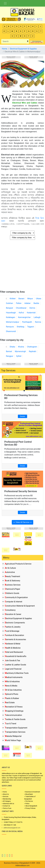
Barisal (9, 351)
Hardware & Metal (12, 644)
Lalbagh (37, 317)
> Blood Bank (29, 794)
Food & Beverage (12, 631)
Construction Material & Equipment (20, 606)
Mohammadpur (13, 322)
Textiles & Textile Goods (15, 719)
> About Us (5, 794)
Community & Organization (16, 597)
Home (4, 49)
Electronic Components (15, 623)
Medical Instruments (14, 677)
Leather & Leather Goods (15, 665)
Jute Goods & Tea (12, 660)
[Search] (14, 41)
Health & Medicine (13, 648)
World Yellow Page (13, 740)
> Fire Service (29, 801)
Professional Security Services (21, 491)
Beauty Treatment (12, 576)
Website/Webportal (13, 736)
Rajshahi (32, 351)
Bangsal (9, 308)
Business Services (13, 585)
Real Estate (10, 703)
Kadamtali (31, 313)
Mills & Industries (12, 682)
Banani (21, 299)
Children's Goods (12, 593)
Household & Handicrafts (16, 656)
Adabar (28, 303)
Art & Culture (10, 568)
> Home (4, 792)
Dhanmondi (11, 331)
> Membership (6, 799)
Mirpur (30, 299)
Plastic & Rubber (12, 698)
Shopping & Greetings (14, 711)
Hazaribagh (11, 313)
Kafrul (21, 313)
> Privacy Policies (30, 808)
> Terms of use (7, 808)
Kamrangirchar (24, 317)
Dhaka (12, 347)
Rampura (10, 327)
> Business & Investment (32, 792)
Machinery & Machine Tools (17, 673)
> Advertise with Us (8, 804)
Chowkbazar (21, 308)
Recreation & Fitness (14, 707)
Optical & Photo (12, 694)
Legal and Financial (13, 669)
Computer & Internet (13, 602)
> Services (5, 797)
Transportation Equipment (16, 728)
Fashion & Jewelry (13, 627)
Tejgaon (31, 327)
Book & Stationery (12, 581)
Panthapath (27, 322)
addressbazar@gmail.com (12, 828)
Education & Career (13, 614)
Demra (32, 308)
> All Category (6, 801)
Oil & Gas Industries (13, 690)
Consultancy (10, 610)
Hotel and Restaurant (14, 652)
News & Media (11, 686)
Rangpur (10, 356)
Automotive (10, 572)
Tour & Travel (10, 724)
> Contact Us (6, 806)
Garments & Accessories (15, 639)
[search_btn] (28, 41)
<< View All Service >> (23, 522)
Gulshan (9, 303)
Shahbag (20, 327)
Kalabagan (11, 317)
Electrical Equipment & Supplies (18, 618)
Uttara (38, 299)
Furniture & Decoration (14, 635)
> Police (27, 804)
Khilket (13, 299)
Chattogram (32, 347)
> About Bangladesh (31, 806)
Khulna (21, 347)
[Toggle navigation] (5, 3)
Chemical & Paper (12, 589)
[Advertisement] (22, 267)
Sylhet (19, 356)
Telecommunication (13, 715)
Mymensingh (20, 351)
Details (22, 416)
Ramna (38, 322)
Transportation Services (15, 732)
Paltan (19, 303)
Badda (36, 303)
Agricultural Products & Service (18, 564)
